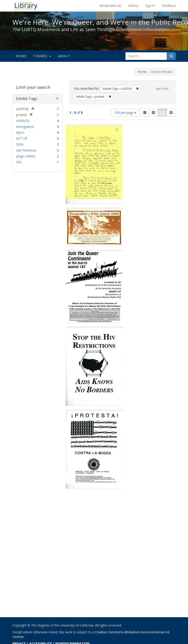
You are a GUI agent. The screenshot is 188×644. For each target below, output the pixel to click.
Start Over (162, 89)
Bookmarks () (110, 6)
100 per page (125, 113)
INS (19, 162)
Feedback (169, 6)
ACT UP (22, 138)
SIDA (20, 144)
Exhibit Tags (27, 99)
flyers (20, 133)
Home (21, 56)
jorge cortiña (26, 156)
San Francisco (26, 150)
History (133, 6)
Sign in (150, 6)
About (64, 56)
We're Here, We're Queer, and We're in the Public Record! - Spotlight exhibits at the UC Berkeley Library (26, 6)
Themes (42, 56)
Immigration (25, 127)
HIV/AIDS (23, 121)
